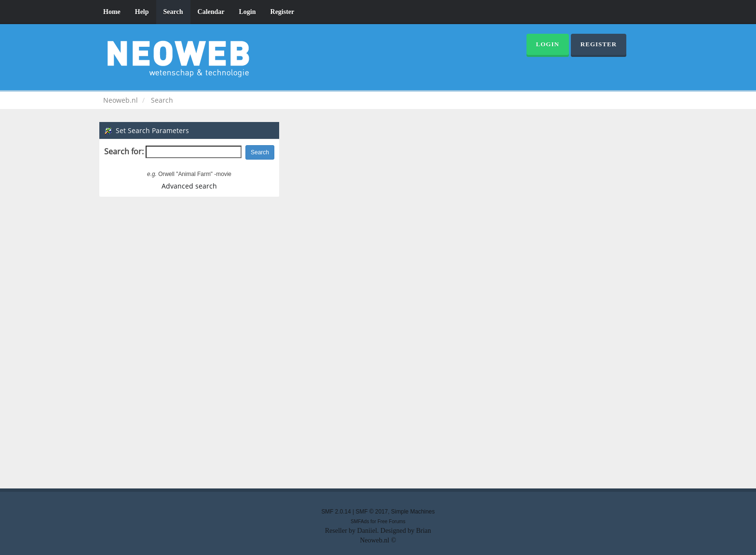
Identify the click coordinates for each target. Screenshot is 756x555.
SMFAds (360, 521)
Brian (424, 531)
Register (283, 12)
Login (248, 12)
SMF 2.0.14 (336, 512)
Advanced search (189, 186)
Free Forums (391, 521)
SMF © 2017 (372, 512)
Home (112, 12)
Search (173, 12)
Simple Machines (413, 512)
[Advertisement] (378, 341)
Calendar (211, 12)
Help (142, 12)
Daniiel (367, 531)
